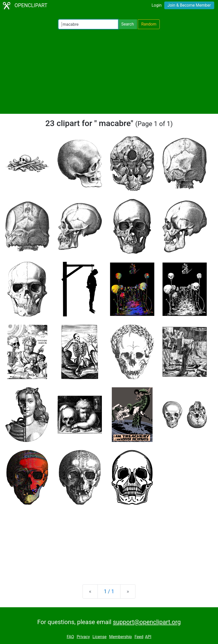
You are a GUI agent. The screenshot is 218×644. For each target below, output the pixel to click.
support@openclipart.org (147, 622)
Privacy (83, 637)
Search (127, 24)
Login (156, 5)
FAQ (70, 637)
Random (149, 24)
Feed (139, 637)
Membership (120, 637)
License (99, 637)
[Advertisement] (109, 71)
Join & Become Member (189, 5)
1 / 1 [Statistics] (109, 591)
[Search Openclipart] (88, 24)
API (148, 637)
